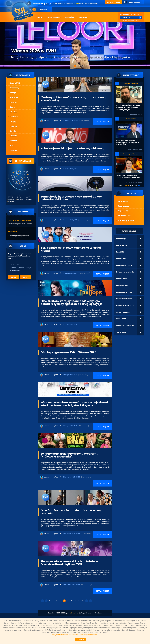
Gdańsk (29, 200)
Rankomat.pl (13, 232)
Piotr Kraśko (131, 119)
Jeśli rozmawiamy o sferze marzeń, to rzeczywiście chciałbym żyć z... (128, 107)
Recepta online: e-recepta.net (19, 220)
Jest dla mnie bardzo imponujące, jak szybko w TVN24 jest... (128, 143)
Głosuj (13, 277)
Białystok (11, 202)
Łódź (19, 196)
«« (42, 601)
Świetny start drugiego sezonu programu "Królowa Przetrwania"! (69, 455)
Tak (11, 264)
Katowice (20, 200)
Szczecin (11, 200)
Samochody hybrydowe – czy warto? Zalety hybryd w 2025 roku (71, 198)
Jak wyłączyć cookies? (89, 635)
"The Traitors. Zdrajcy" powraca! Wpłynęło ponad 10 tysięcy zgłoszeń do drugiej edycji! (71, 303)
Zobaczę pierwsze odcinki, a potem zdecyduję (19, 269)
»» (91, 601)
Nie (17, 264)
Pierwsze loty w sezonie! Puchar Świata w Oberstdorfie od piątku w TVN (69, 563)
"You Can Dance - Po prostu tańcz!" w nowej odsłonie (71, 512)
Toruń (19, 198)
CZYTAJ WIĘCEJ (102, 121)
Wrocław (29, 198)
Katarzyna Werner (131, 154)
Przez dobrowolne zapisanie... (130, 21)
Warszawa (29, 196)
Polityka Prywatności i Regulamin (65, 635)
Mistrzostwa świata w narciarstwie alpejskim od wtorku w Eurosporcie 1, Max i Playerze (74, 404)
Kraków (10, 196)
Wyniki (25, 277)
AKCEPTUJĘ (81, 640)
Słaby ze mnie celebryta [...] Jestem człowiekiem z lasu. (129, 177)
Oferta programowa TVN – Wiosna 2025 (68, 352)
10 (83, 601)
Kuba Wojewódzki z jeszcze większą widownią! (73, 148)
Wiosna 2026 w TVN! (34, 51)
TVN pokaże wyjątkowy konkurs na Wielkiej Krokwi (71, 249)
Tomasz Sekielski (131, 84)
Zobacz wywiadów (128, 185)
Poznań (10, 198)
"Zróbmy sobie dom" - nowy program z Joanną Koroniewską (73, 99)
